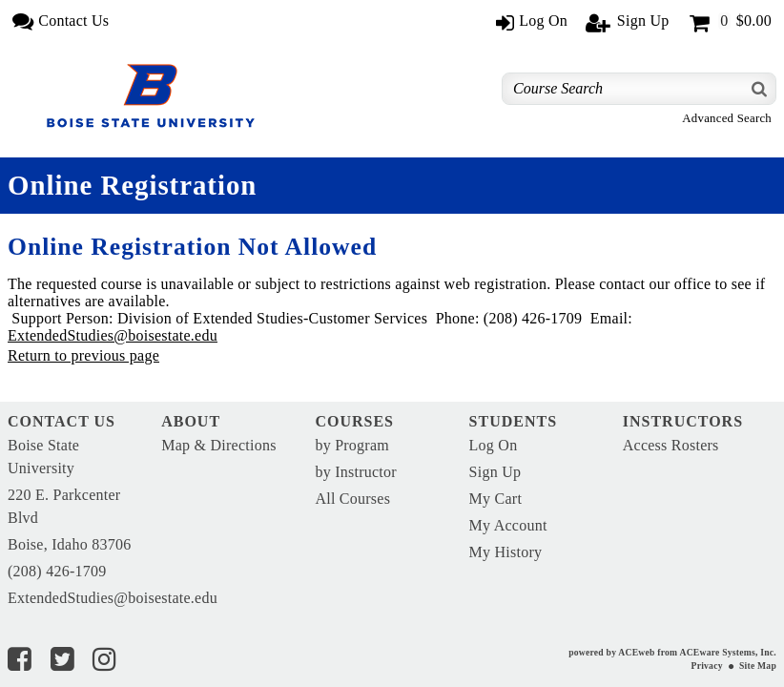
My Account (508, 525)
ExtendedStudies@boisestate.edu (113, 335)
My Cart (496, 499)
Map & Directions (218, 445)
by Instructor (355, 472)
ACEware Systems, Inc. (728, 652)
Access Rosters (671, 445)
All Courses (352, 499)
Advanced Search (727, 118)
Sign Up (495, 472)
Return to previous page (83, 355)
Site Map (758, 666)
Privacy (707, 666)
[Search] (760, 88)
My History (506, 552)
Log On (494, 445)
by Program (352, 445)
